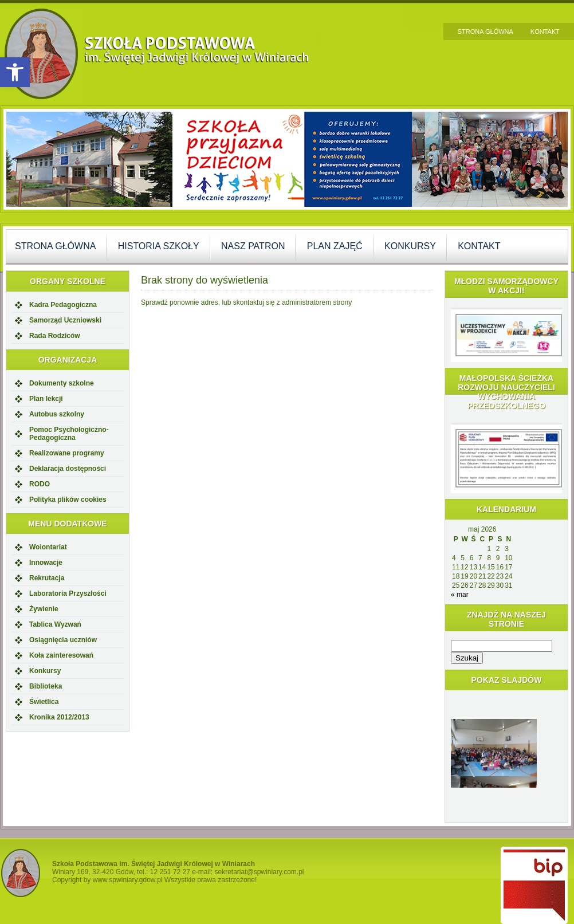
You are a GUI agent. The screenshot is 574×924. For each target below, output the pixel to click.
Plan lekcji (46, 399)
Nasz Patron (253, 246)
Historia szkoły (159, 246)
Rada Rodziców (55, 336)
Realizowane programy (67, 453)
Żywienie (44, 609)
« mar (460, 595)
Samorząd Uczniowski (65, 320)
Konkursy (410, 246)
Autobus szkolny (57, 414)
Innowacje (46, 563)
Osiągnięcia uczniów (63, 640)
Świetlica (44, 702)
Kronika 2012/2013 (59, 717)
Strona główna (485, 32)
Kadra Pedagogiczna (63, 305)
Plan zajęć (335, 246)
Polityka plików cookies (68, 500)
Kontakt (545, 32)
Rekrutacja (47, 578)
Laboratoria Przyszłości (68, 593)
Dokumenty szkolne (62, 383)
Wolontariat (48, 547)
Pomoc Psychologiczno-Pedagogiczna (69, 434)
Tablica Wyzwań (55, 624)
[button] (15, 72)
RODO (40, 484)
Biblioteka (46, 686)
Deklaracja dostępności (68, 469)
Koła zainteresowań (61, 655)
